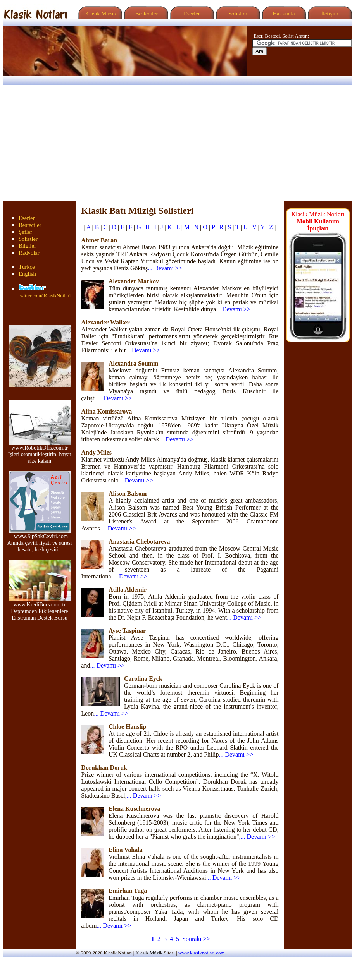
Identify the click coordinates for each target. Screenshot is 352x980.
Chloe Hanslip (127, 727)
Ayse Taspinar (127, 631)
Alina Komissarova (106, 411)
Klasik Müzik (99, 14)
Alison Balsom (128, 493)
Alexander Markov (134, 281)
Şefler (25, 232)
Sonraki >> (196, 939)
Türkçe (27, 267)
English (27, 274)
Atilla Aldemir (128, 590)
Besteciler (145, 14)
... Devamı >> (165, 268)
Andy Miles (96, 452)
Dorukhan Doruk (104, 768)
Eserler (191, 14)
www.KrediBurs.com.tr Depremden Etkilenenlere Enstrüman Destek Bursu (40, 608)
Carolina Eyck (143, 679)
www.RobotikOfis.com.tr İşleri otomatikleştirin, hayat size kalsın (40, 452)
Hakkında (283, 14)
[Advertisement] (176, 143)
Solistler (237, 14)
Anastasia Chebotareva (139, 541)
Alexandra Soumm (133, 363)
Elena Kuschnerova (135, 809)
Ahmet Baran (99, 240)
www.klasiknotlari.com (201, 953)
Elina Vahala (126, 850)
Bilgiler (27, 246)
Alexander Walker (105, 322)
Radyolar (29, 253)
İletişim (329, 14)
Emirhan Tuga (128, 891)
